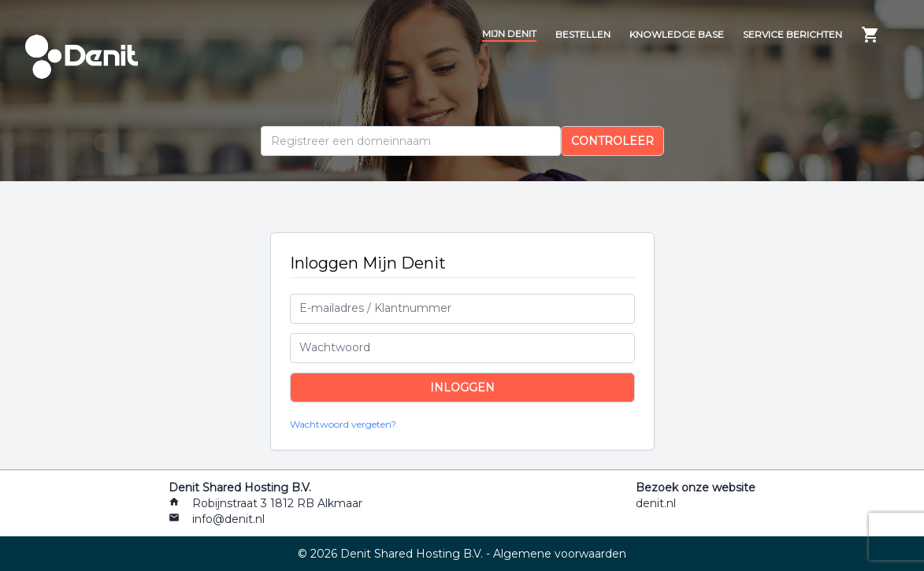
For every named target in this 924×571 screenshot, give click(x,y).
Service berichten (792, 34)
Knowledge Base (677, 34)
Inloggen (462, 387)
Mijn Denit (509, 33)
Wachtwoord (335, 347)
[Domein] (411, 141)
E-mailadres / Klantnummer (375, 308)
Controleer (612, 141)
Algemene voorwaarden (560, 554)
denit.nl (656, 503)
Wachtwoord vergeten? (343, 424)
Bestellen (583, 34)
